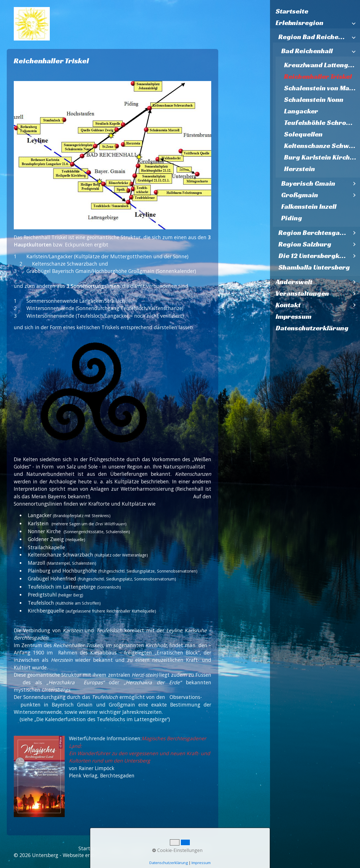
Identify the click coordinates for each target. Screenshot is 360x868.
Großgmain (300, 195)
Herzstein (300, 169)
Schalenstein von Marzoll (322, 88)
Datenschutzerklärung (312, 328)
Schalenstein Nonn (314, 100)
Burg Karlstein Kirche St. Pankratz (322, 157)
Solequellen (303, 134)
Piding (292, 218)
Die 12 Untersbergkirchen (314, 256)
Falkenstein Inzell (309, 207)
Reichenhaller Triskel (318, 77)
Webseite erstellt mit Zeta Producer (104, 855)
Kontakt (288, 305)
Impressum (294, 317)
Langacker (301, 111)
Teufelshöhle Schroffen (322, 123)
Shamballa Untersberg (314, 267)
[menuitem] (315, 11)
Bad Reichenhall (307, 51)
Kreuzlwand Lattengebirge (322, 65)
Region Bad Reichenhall (314, 37)
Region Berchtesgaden (314, 233)
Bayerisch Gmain (308, 183)
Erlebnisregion (300, 23)
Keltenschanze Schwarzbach (322, 146)
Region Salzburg (305, 244)
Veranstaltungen (302, 293)
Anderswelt (294, 282)
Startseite (292, 11)
